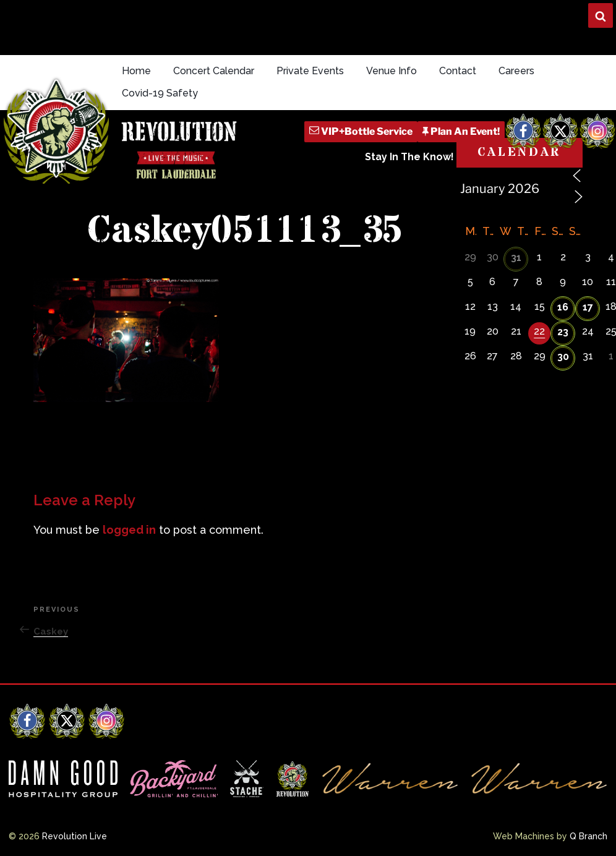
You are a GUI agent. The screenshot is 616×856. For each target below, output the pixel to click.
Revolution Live (75, 836)
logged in (129, 530)
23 (563, 332)
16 (563, 307)
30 (563, 357)
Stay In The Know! (409, 157)
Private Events (310, 71)
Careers (516, 71)
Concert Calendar (214, 71)
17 (588, 307)
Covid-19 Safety (160, 93)
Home (136, 71)
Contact (458, 71)
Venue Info (391, 71)
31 (516, 258)
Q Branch (588, 836)
